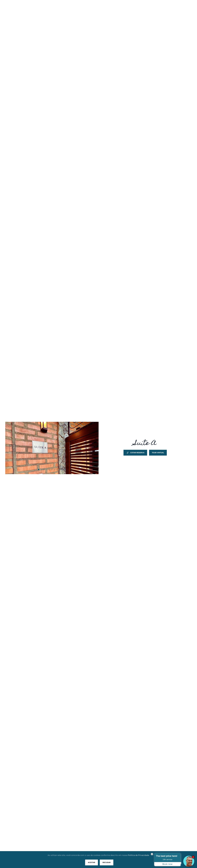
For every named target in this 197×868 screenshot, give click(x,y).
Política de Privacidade (138, 855)
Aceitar (92, 862)
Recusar (107, 862)
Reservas (119, 7)
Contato (163, 7)
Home (43, 7)
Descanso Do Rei (19, 13)
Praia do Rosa (77, 7)
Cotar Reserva (135, 453)
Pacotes (135, 7)
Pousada (57, 7)
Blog (149, 7)
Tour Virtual (158, 453)
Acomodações (99, 7)
